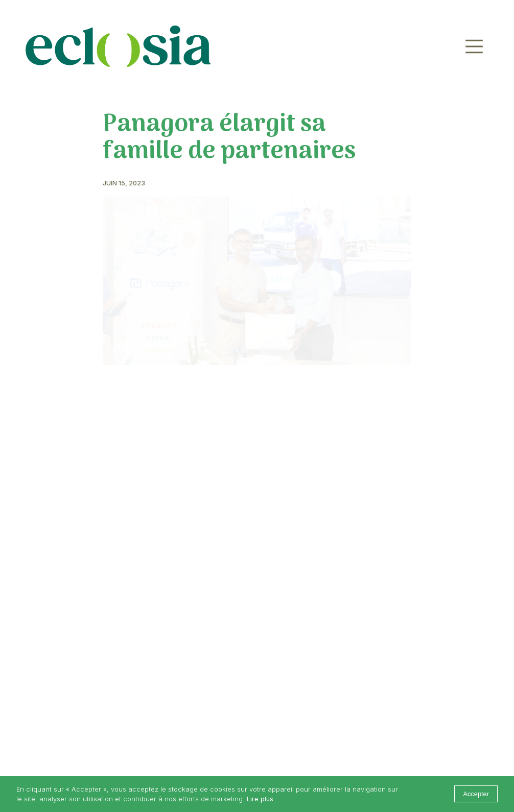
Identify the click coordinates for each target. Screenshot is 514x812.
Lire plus (260, 799)
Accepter (476, 794)
